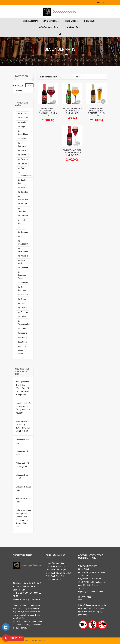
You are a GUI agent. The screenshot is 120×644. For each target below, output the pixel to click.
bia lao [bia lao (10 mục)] (21, 228)
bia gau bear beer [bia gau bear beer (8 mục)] (23, 182)
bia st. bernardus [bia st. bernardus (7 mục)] (22, 288)
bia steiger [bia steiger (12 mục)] (22, 299)
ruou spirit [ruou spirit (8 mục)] (22, 342)
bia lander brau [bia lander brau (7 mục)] (22, 222)
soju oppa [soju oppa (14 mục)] (22, 346)
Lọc (29, 85)
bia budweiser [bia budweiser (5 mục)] (22, 144)
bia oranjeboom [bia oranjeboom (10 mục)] (23, 242)
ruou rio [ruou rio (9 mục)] (21, 337)
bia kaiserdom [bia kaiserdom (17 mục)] (22, 210)
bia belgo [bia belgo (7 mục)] (21, 127)
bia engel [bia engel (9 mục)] (21, 168)
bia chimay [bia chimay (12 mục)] (22, 155)
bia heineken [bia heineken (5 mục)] (23, 192)
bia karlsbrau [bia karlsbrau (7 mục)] (23, 216)
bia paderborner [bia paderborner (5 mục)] (23, 250)
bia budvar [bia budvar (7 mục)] (22, 139)
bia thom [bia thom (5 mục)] (22, 303)
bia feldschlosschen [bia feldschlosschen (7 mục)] (24, 174)
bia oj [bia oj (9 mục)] (20, 236)
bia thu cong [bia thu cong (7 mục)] (23, 308)
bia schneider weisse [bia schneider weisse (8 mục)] (22, 275)
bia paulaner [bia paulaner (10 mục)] (23, 256)
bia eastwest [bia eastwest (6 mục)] (23, 159)
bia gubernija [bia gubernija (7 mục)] (23, 187)
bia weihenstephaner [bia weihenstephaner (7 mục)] (25, 323)
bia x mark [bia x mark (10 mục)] (22, 329)
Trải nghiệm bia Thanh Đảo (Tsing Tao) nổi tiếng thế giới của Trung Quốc (23, 388)
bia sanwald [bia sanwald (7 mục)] (23, 268)
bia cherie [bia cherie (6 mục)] (22, 150)
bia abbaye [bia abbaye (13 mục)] (22, 113)
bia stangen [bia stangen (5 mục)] (23, 295)
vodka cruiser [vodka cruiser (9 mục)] (21, 352)
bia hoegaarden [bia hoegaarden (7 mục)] (23, 198)
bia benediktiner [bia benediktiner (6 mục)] (23, 133)
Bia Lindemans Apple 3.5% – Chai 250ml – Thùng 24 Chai (72, 111)
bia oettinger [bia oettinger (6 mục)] (23, 232)
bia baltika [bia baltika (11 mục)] (22, 122)
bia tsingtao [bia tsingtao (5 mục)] (23, 312)
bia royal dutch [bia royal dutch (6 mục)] (21, 262)
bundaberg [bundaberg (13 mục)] (22, 333)
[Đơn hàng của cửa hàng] (90, 77)
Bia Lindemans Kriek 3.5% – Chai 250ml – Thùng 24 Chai (72, 153)
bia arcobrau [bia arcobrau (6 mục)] (23, 118)
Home (54, 54)
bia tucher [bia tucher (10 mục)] (22, 317)
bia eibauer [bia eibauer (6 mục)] (22, 164)
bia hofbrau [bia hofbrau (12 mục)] (22, 204)
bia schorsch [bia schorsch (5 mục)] (23, 283)
